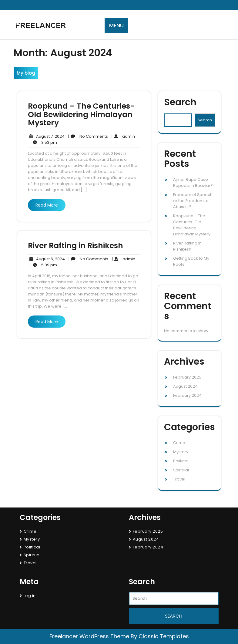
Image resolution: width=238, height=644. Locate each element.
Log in (30, 596)
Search (180, 102)
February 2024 (187, 395)
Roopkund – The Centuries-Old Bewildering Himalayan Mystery (81, 114)
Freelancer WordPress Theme (89, 636)
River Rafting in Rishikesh (75, 246)
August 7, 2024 (46, 137)
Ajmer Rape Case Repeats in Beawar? (193, 182)
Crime (179, 443)
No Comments (88, 137)
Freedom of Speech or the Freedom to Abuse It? (193, 201)
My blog (26, 73)
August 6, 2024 (46, 259)
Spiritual (181, 470)
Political (181, 461)
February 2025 (187, 377)
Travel (179, 479)
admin (123, 137)
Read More (47, 205)
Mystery (181, 452)
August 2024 (185, 386)
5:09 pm (44, 265)
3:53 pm (44, 143)
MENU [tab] (116, 25)
